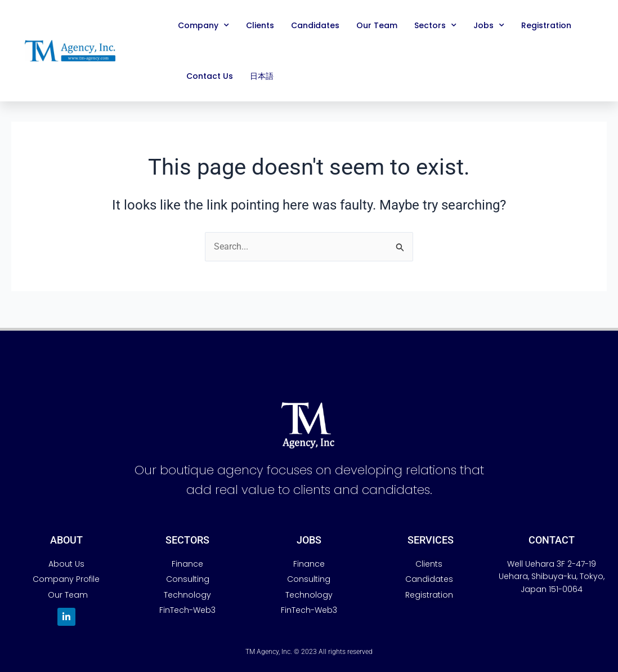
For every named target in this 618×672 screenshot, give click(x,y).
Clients (260, 25)
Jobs (489, 25)
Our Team (377, 25)
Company (203, 25)
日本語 (262, 76)
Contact (552, 540)
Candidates (315, 25)
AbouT (66, 540)
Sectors (435, 25)
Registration (546, 25)
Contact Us (210, 76)
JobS (309, 540)
